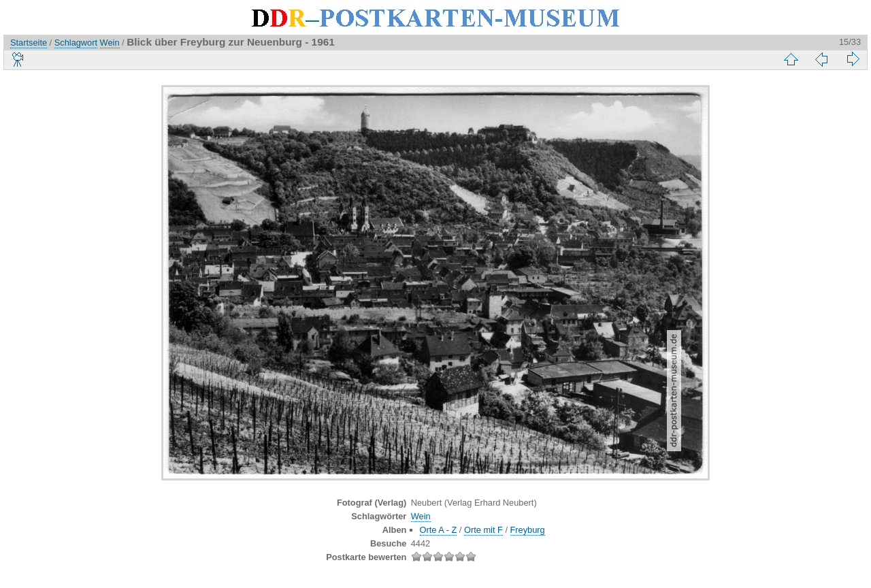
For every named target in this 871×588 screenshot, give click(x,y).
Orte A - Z (439, 530)
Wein (110, 43)
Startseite (29, 43)
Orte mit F (483, 530)
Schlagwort (76, 43)
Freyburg (528, 530)
